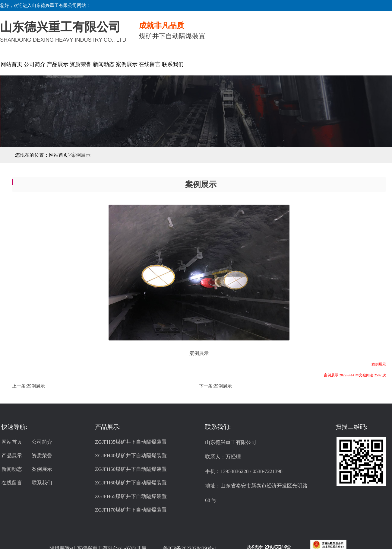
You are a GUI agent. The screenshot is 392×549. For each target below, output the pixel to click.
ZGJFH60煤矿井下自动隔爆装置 (131, 483)
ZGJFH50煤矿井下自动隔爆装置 (131, 469)
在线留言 (150, 64)
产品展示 (58, 64)
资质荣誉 (81, 64)
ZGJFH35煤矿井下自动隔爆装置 (131, 442)
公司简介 (35, 64)
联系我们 (173, 64)
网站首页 (11, 64)
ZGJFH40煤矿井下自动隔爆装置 (131, 456)
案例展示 (127, 64)
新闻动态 (104, 64)
